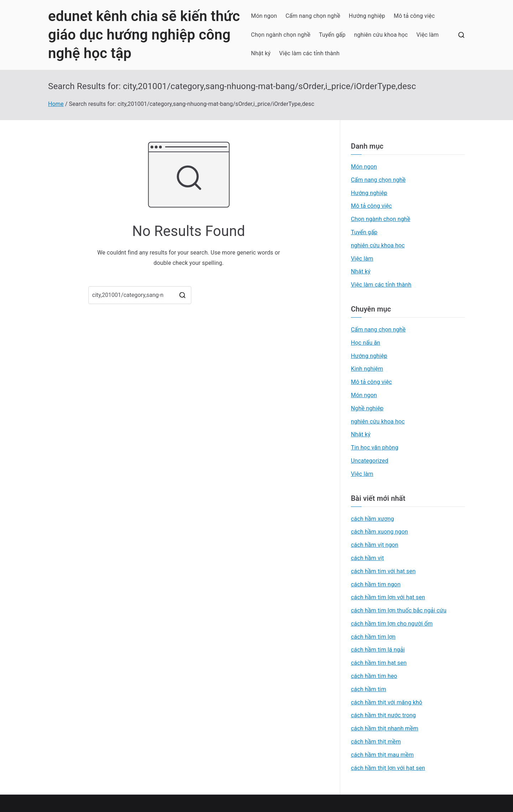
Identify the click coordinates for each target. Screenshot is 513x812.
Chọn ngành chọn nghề (281, 35)
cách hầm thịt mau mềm (382, 755)
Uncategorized (370, 461)
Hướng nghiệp (367, 16)
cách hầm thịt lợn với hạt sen (388, 768)
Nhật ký (261, 53)
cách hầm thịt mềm (376, 742)
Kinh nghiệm (367, 369)
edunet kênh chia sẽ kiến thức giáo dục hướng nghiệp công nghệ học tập (144, 35)
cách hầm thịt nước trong (383, 715)
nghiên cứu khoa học (381, 35)
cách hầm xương (372, 519)
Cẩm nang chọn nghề (313, 16)
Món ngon (264, 16)
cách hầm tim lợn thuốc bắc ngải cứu (399, 610)
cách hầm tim (369, 689)
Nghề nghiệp (367, 408)
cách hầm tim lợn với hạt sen (388, 597)
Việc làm (428, 35)
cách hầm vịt (367, 558)
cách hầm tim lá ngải (378, 650)
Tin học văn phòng (375, 448)
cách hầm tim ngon (376, 584)
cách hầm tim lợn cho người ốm (392, 624)
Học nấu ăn (366, 343)
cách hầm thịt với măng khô (387, 702)
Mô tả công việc (414, 16)
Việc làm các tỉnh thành (310, 53)
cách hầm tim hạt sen (379, 663)
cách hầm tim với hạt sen (383, 571)
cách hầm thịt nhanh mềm (385, 728)
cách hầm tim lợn (373, 637)
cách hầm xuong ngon (379, 532)
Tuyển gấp (332, 35)
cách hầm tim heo (374, 676)
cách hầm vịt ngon (375, 545)
